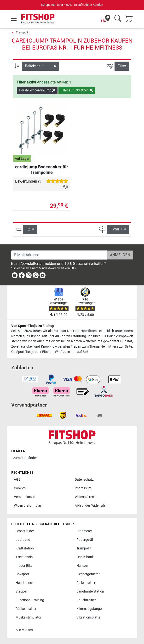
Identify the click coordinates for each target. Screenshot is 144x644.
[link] (15, 276)
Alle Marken (24, 630)
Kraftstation (25, 548)
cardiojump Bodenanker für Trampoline (42, 169)
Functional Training (30, 600)
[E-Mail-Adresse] (59, 255)
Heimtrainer (24, 583)
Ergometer (84, 531)
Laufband (23, 540)
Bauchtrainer (86, 600)
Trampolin (23, 32)
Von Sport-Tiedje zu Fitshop (33, 326)
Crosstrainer (25, 531)
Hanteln (82, 566)
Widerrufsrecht (86, 497)
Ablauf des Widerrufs (90, 506)
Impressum (83, 488)
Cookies (20, 488)
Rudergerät (85, 540)
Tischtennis (24, 557)
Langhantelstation (90, 591)
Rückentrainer (26, 609)
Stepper (21, 591)
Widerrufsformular (28, 506)
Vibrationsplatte (88, 617)
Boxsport (22, 574)
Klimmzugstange (89, 609)
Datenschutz (84, 480)
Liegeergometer (88, 574)
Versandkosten (25, 497)
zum (25, 458)
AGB (17, 480)
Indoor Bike (24, 566)
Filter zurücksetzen (77, 90)
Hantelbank (85, 557)
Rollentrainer (86, 583)
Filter (122, 66)
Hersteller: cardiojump (37, 90)
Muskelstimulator (29, 617)
